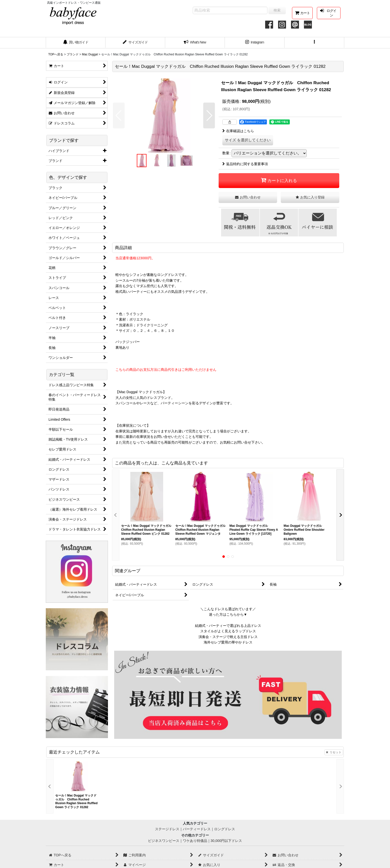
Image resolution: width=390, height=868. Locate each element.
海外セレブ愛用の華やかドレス (228, 642)
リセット (334, 752)
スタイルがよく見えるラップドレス (228, 631)
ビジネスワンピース (164, 841)
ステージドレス (167, 829)
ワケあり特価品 (195, 841)
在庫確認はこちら (238, 131)
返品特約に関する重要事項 (245, 164)
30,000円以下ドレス (226, 841)
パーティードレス (197, 829)
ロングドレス (225, 829)
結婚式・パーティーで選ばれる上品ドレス (228, 626)
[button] (314, 43)
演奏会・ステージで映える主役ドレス (228, 637)
